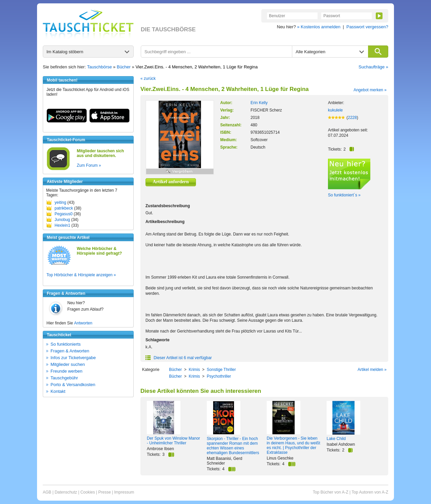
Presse (105, 492)
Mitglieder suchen (68, 364)
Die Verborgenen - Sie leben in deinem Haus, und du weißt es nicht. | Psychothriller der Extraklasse (293, 445)
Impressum (124, 492)
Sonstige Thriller (221, 370)
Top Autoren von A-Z (370, 492)
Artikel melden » (372, 370)
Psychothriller (219, 376)
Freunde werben (67, 371)
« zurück (148, 78)
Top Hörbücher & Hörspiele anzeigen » (81, 275)
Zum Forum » (89, 165)
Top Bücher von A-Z (330, 492)
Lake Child (336, 439)
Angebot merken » (370, 90)
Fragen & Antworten (70, 351)
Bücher (124, 67)
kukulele (335, 110)
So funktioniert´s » (344, 195)
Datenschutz (66, 492)
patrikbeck (64, 208)
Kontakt (58, 391)
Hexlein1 (62, 225)
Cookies (88, 492)
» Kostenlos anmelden (319, 27)
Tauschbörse (100, 67)
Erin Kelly (259, 103)
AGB (47, 492)
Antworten (83, 323)
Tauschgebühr (64, 378)
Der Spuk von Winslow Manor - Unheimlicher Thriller (173, 441)
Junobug (62, 220)
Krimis (194, 370)
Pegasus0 (63, 214)
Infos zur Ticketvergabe (73, 358)
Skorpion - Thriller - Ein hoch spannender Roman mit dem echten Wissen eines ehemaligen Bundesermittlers (233, 446)
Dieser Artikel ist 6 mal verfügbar (179, 358)
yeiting (60, 202)
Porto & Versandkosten (73, 385)
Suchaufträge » (373, 67)
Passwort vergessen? (367, 27)
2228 (352, 118)
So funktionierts (66, 344)
